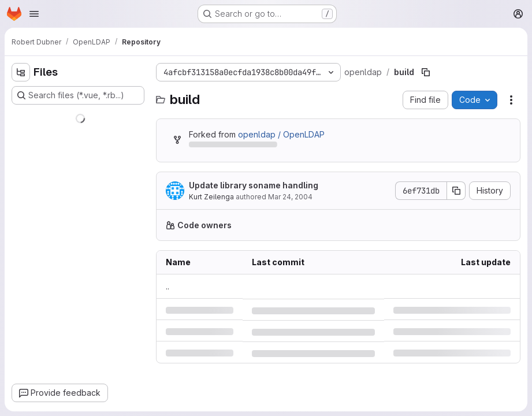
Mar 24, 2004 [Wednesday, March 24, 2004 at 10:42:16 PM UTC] (290, 197)
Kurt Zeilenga (211, 197)
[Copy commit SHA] (456, 191)
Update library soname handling (254, 185)
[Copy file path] (426, 72)
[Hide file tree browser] (21, 72)
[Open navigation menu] (34, 14)
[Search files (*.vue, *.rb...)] (78, 95)
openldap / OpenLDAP (281, 134)
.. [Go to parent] (168, 286)
